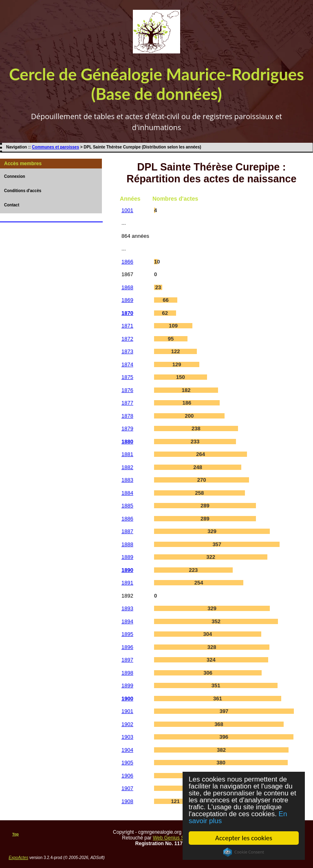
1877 (127, 403)
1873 (127, 351)
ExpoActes (18, 858)
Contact (12, 205)
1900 (127, 699)
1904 (127, 750)
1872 (127, 339)
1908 (127, 801)
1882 (127, 467)
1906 (127, 776)
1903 (127, 737)
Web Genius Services (176, 838)
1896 (127, 647)
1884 (127, 493)
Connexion (15, 176)
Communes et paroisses (55, 147)
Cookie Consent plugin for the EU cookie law (244, 852)
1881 (127, 454)
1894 (127, 621)
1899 (127, 685)
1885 (127, 506)
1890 (127, 570)
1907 (127, 788)
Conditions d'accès (23, 191)
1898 (127, 673)
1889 (127, 557)
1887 (127, 531)
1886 (127, 519)
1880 (127, 442)
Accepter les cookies (244, 838)
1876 (127, 390)
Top (15, 834)
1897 (127, 660)
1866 (127, 262)
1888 (127, 544)
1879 (127, 428)
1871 (127, 326)
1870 (127, 313)
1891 (127, 583)
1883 (127, 480)
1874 (127, 364)
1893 (127, 608)
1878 (127, 416)
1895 (127, 634)
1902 (127, 724)
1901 (127, 711)
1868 (127, 287)
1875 (127, 377)
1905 (127, 763)
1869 (127, 300)
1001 (127, 210)
